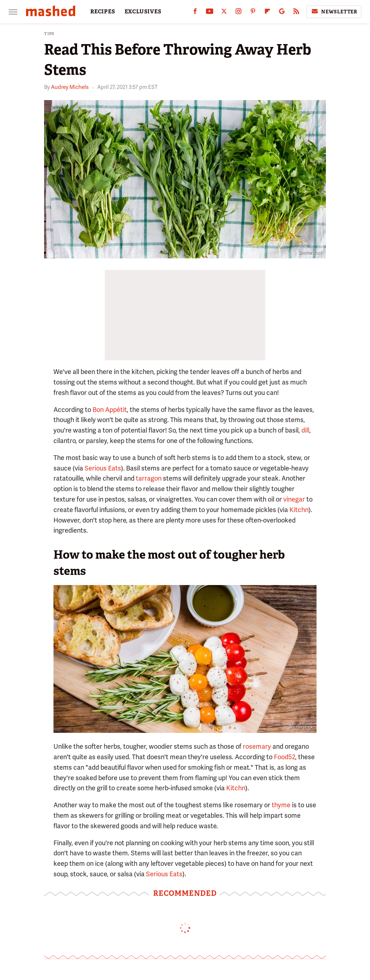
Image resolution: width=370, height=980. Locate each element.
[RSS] (296, 13)
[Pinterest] (253, 13)
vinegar (294, 499)
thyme (281, 805)
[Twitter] (224, 13)
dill (305, 430)
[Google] (282, 13)
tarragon (149, 478)
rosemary (257, 746)
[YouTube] (210, 13)
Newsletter (334, 12)
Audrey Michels (70, 87)
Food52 (285, 757)
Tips (49, 34)
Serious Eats (103, 468)
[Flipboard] (267, 13)
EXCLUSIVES (143, 12)
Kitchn (299, 510)
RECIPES (103, 12)
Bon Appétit (110, 410)
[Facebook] (195, 13)
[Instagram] (238, 13)
